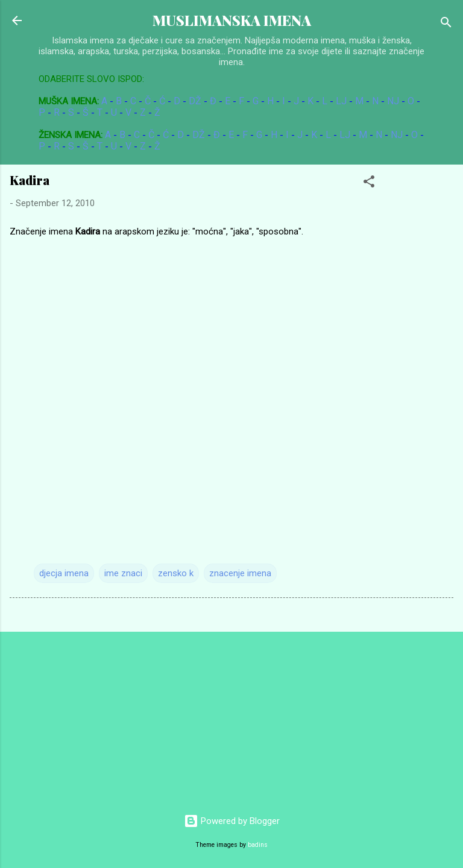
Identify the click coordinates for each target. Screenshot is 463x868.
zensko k (176, 573)
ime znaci (123, 573)
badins (258, 845)
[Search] (446, 24)
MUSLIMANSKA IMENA (232, 20)
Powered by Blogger (232, 821)
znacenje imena (240, 573)
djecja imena (64, 573)
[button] (369, 184)
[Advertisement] (90, 717)
